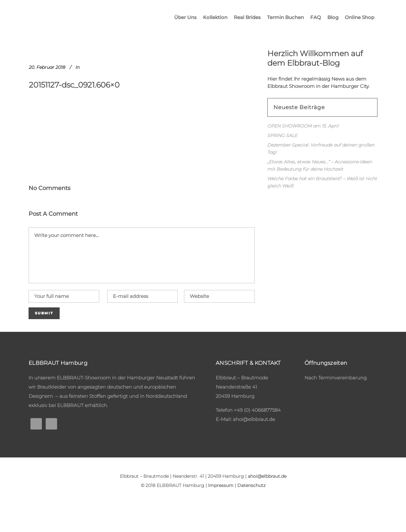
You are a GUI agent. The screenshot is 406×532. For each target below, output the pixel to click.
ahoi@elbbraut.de (254, 419)
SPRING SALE (282, 135)
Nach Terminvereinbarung (336, 378)
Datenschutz (251, 485)
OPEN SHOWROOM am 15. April (303, 126)
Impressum (221, 485)
